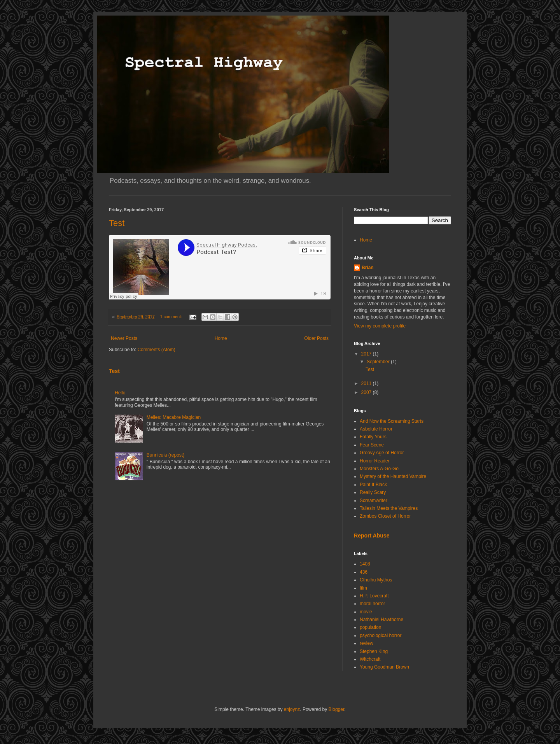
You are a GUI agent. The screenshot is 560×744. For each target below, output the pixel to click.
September (379, 362)
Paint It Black (373, 485)
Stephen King (374, 651)
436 (364, 572)
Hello (120, 393)
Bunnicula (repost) (165, 455)
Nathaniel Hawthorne (381, 620)
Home (221, 338)
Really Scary (373, 492)
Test (117, 223)
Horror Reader (375, 461)
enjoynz (292, 709)
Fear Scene (372, 445)
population (370, 627)
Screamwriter (374, 501)
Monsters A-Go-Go (379, 469)
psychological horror (381, 635)
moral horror (372, 604)
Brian (368, 268)
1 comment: (172, 317)
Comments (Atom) (156, 350)
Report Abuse (372, 536)
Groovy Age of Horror (382, 453)
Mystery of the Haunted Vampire (393, 476)
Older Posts (316, 338)
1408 (365, 564)
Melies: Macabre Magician (174, 417)
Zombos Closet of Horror (385, 516)
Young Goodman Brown (384, 667)
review (367, 643)
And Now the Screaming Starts (392, 421)
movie (366, 612)
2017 (367, 354)
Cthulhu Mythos (376, 580)
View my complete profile (380, 326)
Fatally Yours (373, 437)
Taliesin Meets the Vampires (389, 508)
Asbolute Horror (376, 429)
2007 (367, 392)
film (363, 588)
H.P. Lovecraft (374, 596)
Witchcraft (370, 659)
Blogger (337, 709)
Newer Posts (124, 338)
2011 (367, 383)
